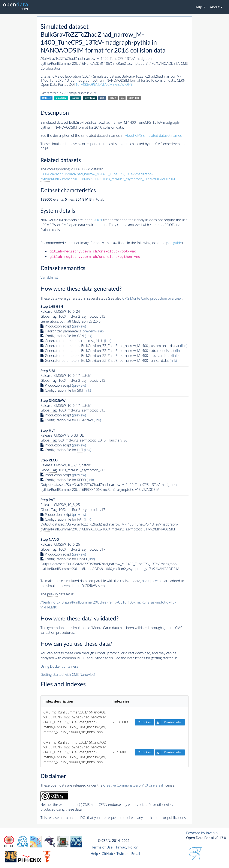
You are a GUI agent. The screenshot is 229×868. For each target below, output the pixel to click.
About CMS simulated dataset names (153, 135)
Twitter (122, 854)
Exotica (75, 98)
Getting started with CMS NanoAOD (68, 674)
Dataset (46, 98)
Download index (168, 722)
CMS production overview (152, 298)
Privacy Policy (127, 847)
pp (122, 98)
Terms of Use (102, 847)
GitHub (107, 854)
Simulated (61, 98)
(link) (100, 331)
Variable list (49, 277)
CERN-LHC (134, 98)
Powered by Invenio (202, 833)
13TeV (113, 98)
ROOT (98, 220)
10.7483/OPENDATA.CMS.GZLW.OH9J (104, 84)
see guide (174, 243)
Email (136, 854)
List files (144, 722)
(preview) (79, 326)
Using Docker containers (59, 666)
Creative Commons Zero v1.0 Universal (133, 785)
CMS (102, 98)
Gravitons (90, 98)
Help (94, 854)
